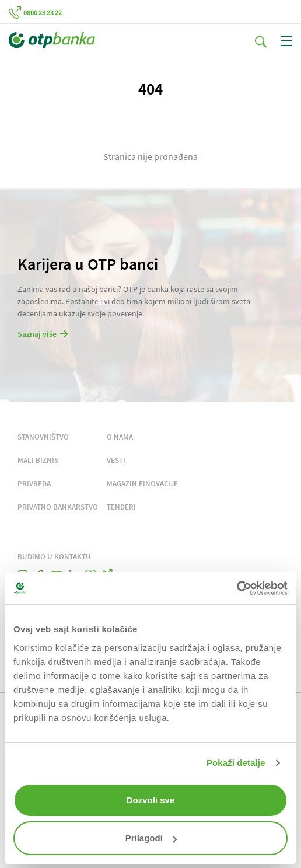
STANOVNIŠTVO (43, 437)
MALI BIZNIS (38, 460)
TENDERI (121, 507)
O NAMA (120, 437)
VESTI (116, 460)
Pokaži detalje (236, 763)
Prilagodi (151, 838)
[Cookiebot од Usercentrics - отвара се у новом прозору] (237, 588)
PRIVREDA (34, 484)
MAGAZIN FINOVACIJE (142, 484)
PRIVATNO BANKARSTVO (58, 507)
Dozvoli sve (151, 800)
